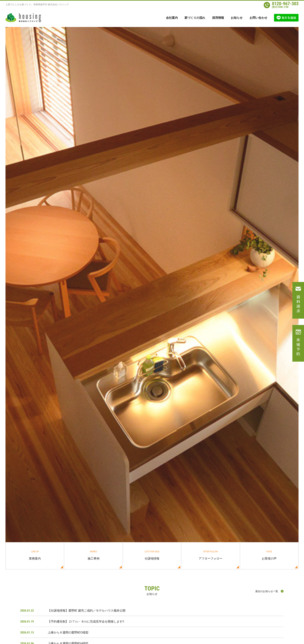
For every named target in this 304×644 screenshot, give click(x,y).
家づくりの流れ (195, 18)
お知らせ (237, 18)
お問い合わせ (258, 18)
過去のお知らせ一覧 (267, 591)
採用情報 (218, 18)
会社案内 (172, 18)
